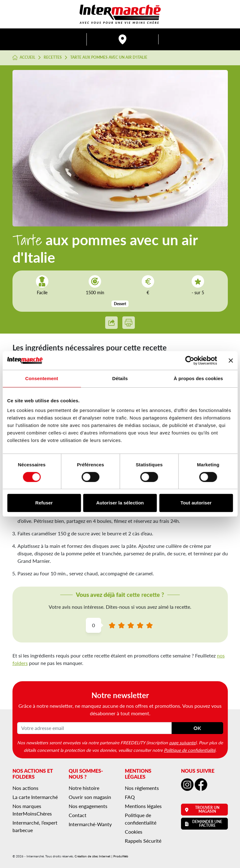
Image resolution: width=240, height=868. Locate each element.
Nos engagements (88, 806)
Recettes (53, 57)
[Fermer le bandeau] (231, 360)
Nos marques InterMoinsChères (32, 810)
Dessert (120, 304)
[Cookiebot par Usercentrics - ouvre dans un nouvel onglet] (190, 360)
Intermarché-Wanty (90, 824)
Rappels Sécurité (143, 841)
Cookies (134, 832)
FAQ (130, 797)
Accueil (24, 57)
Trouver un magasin (202, 809)
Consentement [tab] (42, 378)
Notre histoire (84, 788)
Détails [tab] (120, 378)
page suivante (182, 742)
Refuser (44, 503)
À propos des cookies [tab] (198, 378)
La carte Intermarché (35, 797)
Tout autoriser (196, 503)
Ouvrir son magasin (90, 797)
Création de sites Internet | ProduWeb (101, 856)
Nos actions (25, 788)
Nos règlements (142, 788)
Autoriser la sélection (120, 503)
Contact (78, 815)
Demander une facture (204, 823)
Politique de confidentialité (190, 750)
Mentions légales (143, 806)
